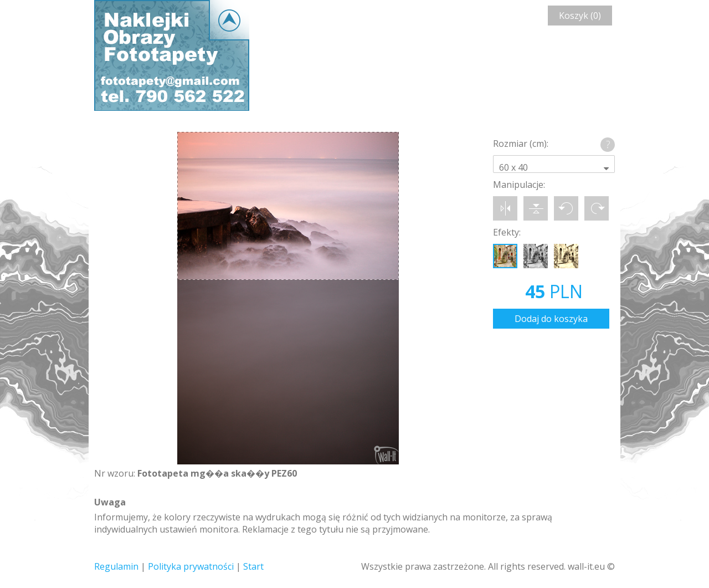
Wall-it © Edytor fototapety (172, 55)
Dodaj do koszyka (551, 319)
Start (253, 566)
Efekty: (507, 232)
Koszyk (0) (580, 16)
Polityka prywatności (191, 566)
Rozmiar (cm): (521, 144)
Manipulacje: (519, 185)
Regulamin (116, 566)
